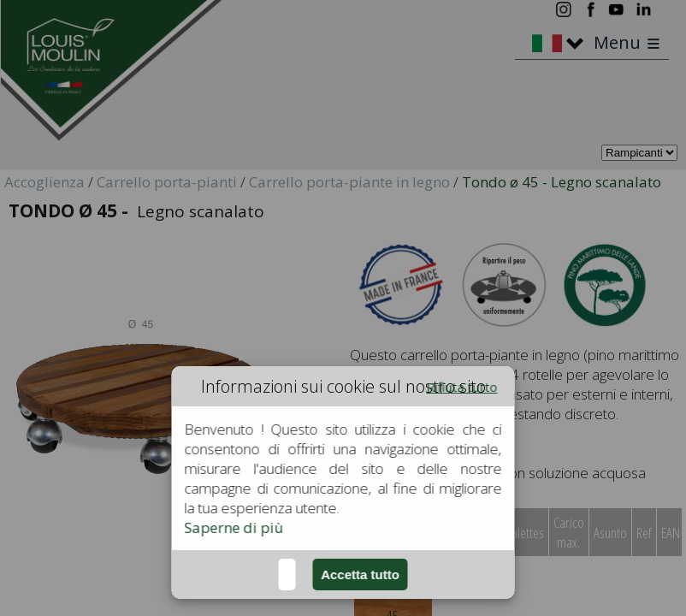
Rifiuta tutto (462, 387)
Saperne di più (234, 527)
